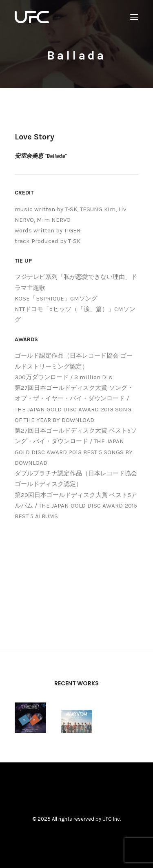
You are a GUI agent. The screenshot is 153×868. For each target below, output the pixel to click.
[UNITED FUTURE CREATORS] (32, 17)
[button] (134, 17)
